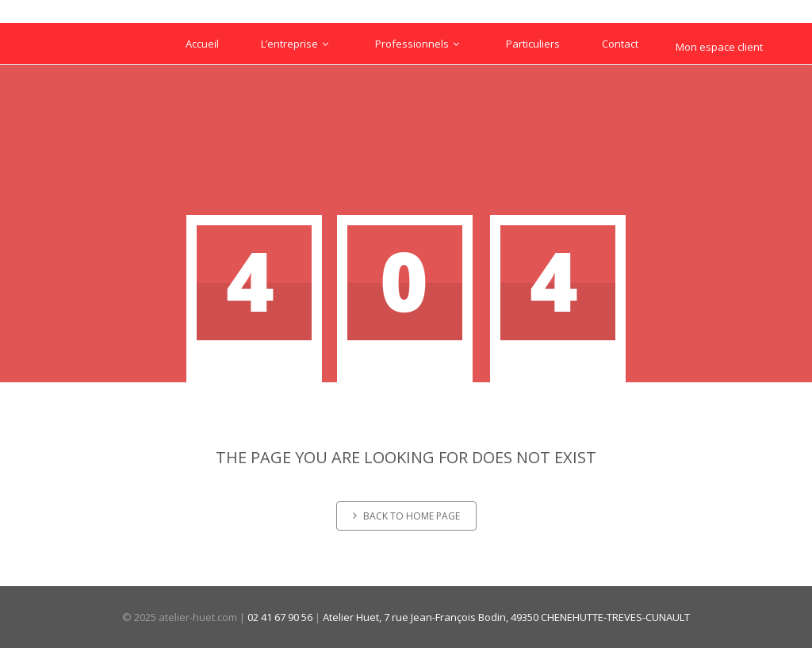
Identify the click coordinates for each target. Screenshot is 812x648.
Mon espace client (719, 47)
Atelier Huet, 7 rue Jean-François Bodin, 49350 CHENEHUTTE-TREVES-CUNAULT (506, 617)
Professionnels (419, 44)
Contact (620, 44)
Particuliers (533, 44)
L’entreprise (297, 44)
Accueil (202, 44)
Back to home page (406, 516)
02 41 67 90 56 (280, 617)
